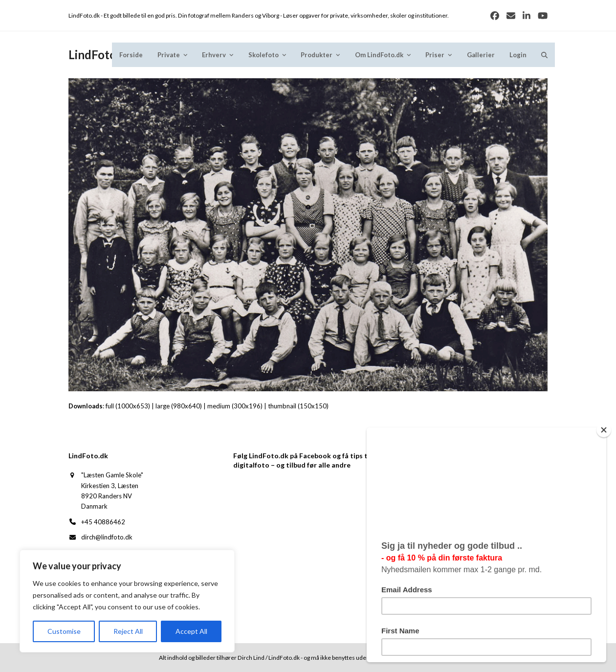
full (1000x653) (128, 406)
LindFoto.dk (100, 55)
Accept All (191, 631)
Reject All (128, 631)
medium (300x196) (235, 406)
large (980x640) (179, 406)
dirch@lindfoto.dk (107, 537)
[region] (127, 601)
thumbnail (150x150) (298, 406)
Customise (64, 631)
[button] (544, 55)
